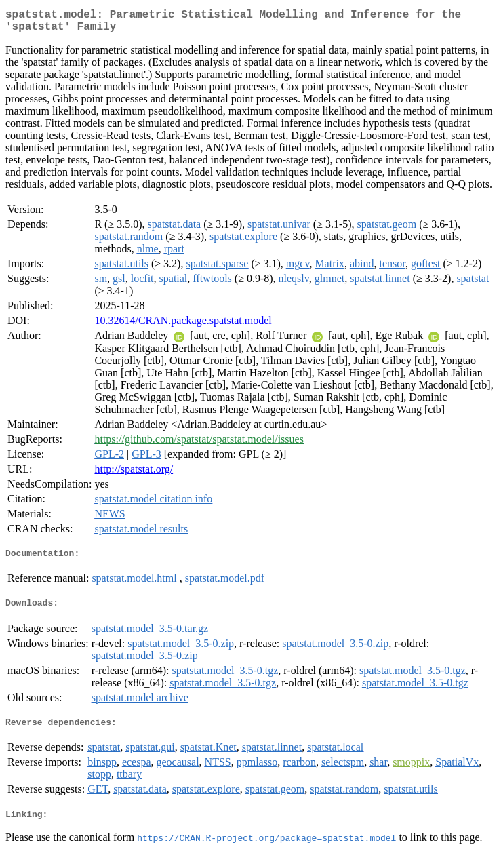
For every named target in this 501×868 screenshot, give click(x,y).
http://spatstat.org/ (134, 474)
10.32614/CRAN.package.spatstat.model (183, 326)
